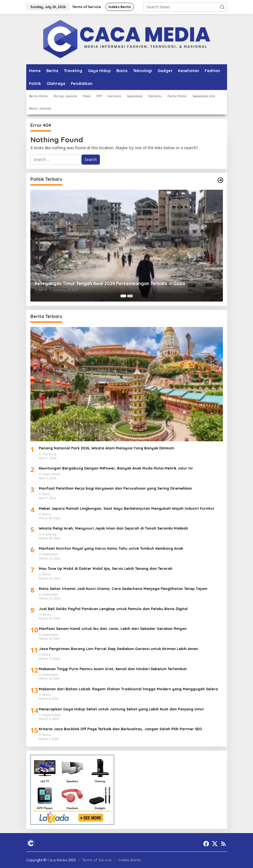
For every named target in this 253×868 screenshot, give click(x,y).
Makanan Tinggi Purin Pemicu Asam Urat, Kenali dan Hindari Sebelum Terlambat (113, 669)
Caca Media (57, 860)
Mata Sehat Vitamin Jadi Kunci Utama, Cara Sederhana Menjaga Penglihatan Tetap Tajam (123, 589)
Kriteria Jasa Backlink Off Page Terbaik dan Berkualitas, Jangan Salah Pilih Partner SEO (120, 729)
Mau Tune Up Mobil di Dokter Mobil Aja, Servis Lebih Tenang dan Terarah (106, 568)
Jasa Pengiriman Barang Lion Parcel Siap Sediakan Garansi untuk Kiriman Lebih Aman (118, 649)
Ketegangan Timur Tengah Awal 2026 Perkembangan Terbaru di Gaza (110, 283)
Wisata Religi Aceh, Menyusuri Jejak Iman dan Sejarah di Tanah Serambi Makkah (113, 528)
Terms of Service (97, 860)
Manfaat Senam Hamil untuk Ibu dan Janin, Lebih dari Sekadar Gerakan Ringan (113, 629)
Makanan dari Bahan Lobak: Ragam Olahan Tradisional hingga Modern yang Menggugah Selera (128, 689)
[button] (222, 7)
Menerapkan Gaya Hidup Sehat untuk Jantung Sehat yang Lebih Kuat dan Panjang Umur (121, 709)
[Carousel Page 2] (130, 296)
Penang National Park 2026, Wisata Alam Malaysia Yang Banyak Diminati (106, 448)
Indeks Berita (130, 860)
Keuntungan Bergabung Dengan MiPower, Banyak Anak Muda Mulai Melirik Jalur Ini (116, 468)
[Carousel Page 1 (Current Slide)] (123, 296)
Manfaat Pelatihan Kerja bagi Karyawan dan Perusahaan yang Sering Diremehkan (115, 488)
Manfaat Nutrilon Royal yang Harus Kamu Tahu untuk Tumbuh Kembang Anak (111, 548)
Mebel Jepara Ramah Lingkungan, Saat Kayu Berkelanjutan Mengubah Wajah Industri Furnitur (127, 508)
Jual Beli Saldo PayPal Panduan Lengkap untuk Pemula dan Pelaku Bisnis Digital (113, 609)
